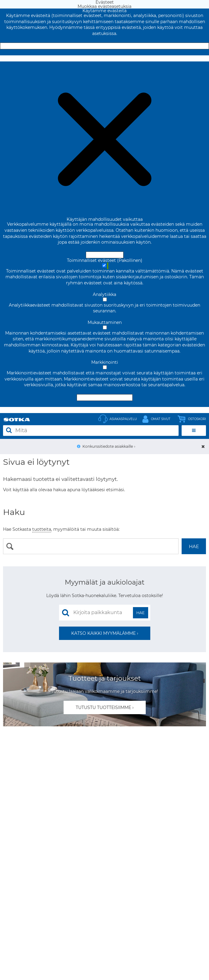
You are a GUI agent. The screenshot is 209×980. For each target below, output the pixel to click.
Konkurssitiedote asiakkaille (108, 446)
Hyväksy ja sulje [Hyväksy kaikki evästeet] (105, 46)
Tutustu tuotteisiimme (103, 707)
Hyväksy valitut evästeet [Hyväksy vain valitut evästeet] (105, 398)
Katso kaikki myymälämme (103, 633)
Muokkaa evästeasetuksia (104, 58)
